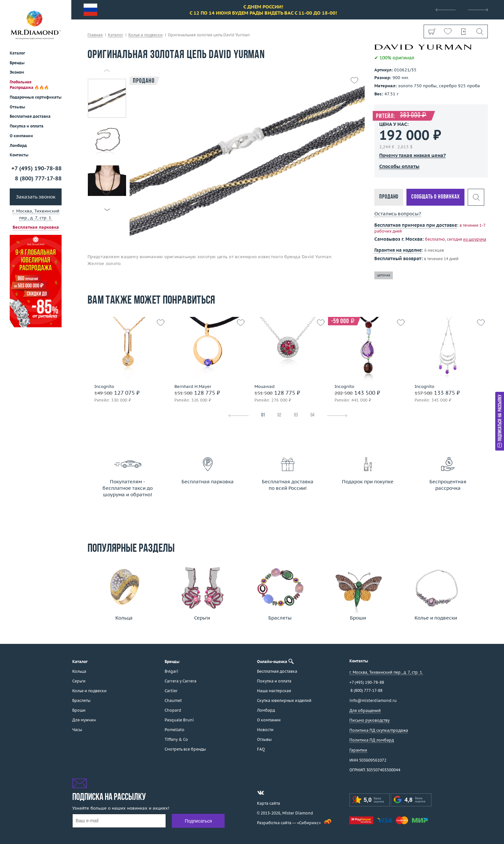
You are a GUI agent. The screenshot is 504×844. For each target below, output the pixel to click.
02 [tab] (279, 415)
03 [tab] (296, 415)
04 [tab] (312, 415)
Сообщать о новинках (435, 197)
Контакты (19, 155)
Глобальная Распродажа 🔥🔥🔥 (29, 85)
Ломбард (18, 145)
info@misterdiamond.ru (373, 700)
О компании (21, 136)
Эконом (17, 72)
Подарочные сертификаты (36, 97)
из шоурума (475, 239)
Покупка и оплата (27, 126)
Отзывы (18, 107)
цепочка (384, 275)
